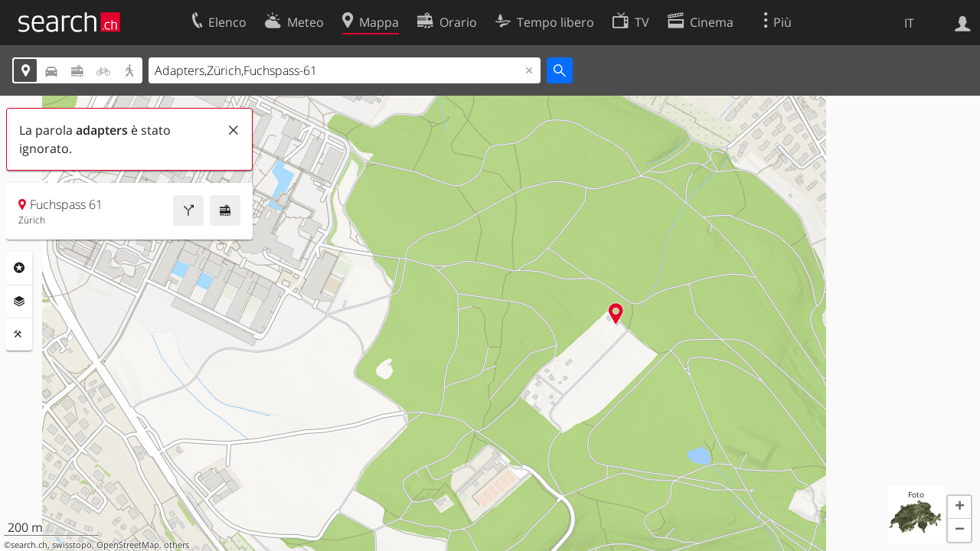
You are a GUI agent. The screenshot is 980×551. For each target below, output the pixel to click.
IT (909, 23)
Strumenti (19, 334)
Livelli (19, 302)
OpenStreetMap (128, 545)
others (176, 545)
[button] (959, 507)
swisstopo (72, 545)
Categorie (19, 268)
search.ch (29, 545)
